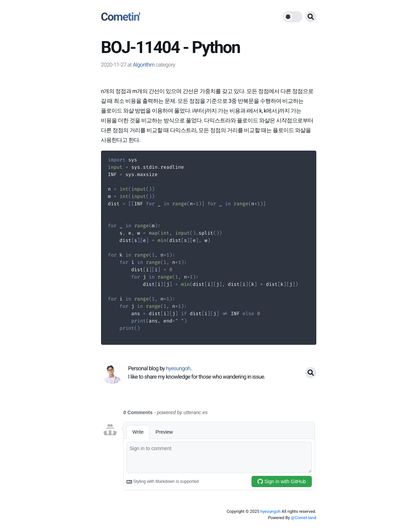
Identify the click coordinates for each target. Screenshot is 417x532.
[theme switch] (293, 17)
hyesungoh (270, 511)
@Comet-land (303, 518)
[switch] (293, 17)
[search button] (311, 17)
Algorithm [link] (144, 65)
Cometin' (121, 17)
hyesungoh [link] (178, 368)
